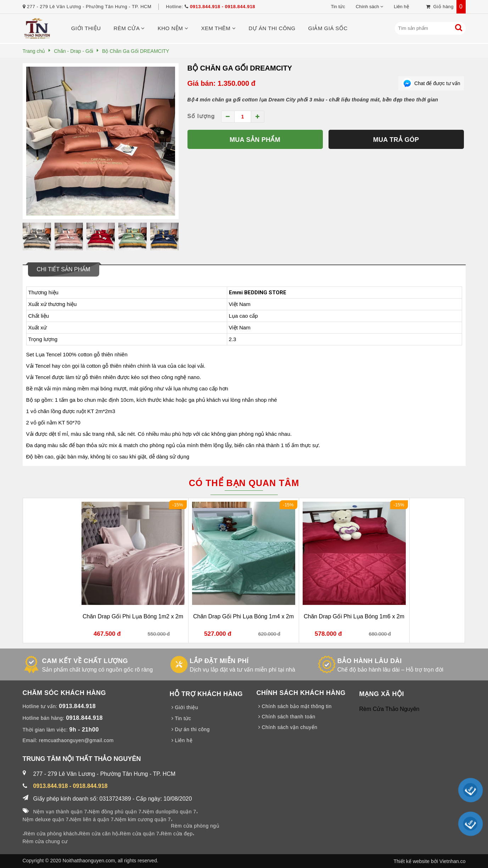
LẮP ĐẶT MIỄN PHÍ (219, 661)
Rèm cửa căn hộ (99, 834)
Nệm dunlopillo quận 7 (169, 812)
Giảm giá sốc (328, 28)
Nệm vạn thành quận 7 (60, 812)
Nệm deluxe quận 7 (46, 819)
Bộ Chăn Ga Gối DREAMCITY (240, 68)
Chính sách (368, 7)
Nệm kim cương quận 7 (143, 819)
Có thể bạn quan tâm (244, 483)
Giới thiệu (86, 28)
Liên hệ (401, 7)
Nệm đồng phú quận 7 (115, 812)
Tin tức (338, 7)
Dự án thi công (272, 28)
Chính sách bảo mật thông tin (294, 706)
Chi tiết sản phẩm (64, 269)
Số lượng (201, 116)
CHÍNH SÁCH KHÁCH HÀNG (301, 693)
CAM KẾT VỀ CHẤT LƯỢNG (85, 661)
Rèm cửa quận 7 (139, 834)
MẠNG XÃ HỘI (382, 694)
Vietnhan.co (453, 861)
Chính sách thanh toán (286, 717)
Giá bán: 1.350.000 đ (221, 83)
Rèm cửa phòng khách (51, 834)
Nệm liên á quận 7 (92, 819)
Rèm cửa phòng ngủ (195, 826)
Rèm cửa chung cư (45, 841)
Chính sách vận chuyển (287, 727)
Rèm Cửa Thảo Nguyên (389, 709)
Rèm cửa (129, 28)
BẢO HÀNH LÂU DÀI (370, 661)
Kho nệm (173, 28)
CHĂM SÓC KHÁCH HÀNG (64, 693)
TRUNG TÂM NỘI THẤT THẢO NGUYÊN (82, 759)
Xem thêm (218, 28)
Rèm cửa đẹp (177, 834)
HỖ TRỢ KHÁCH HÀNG (206, 694)
